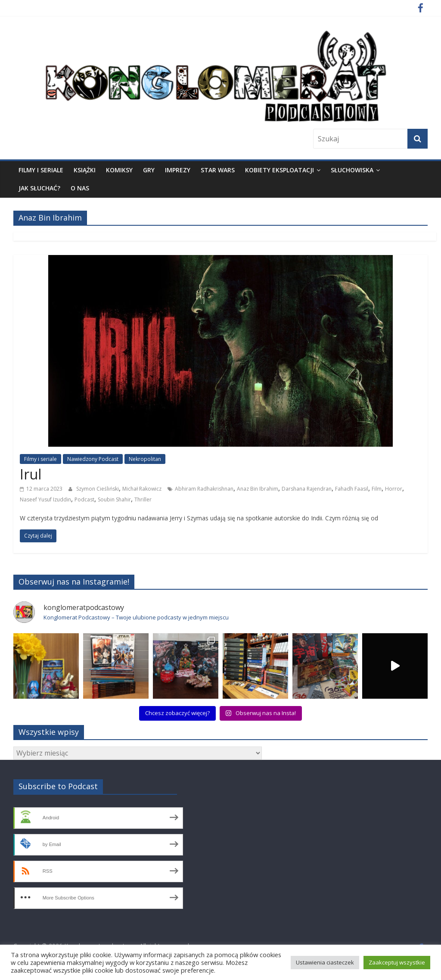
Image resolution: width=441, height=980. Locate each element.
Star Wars (218, 170)
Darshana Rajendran (307, 489)
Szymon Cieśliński (98, 489)
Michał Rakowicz (142, 489)
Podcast (84, 499)
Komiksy (119, 170)
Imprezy (178, 170)
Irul (31, 474)
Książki (85, 170)
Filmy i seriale (41, 170)
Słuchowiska (352, 170)
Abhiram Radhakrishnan (204, 489)
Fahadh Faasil (352, 489)
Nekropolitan (145, 459)
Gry (149, 170)
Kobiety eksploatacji (280, 170)
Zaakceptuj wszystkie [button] (397, 962)
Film (377, 489)
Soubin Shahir (114, 499)
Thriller (143, 499)
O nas (80, 188)
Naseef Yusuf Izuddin (45, 499)
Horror (394, 489)
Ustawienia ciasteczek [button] (325, 962)
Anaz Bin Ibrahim (258, 489)
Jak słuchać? (39, 188)
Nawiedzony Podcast (93, 459)
